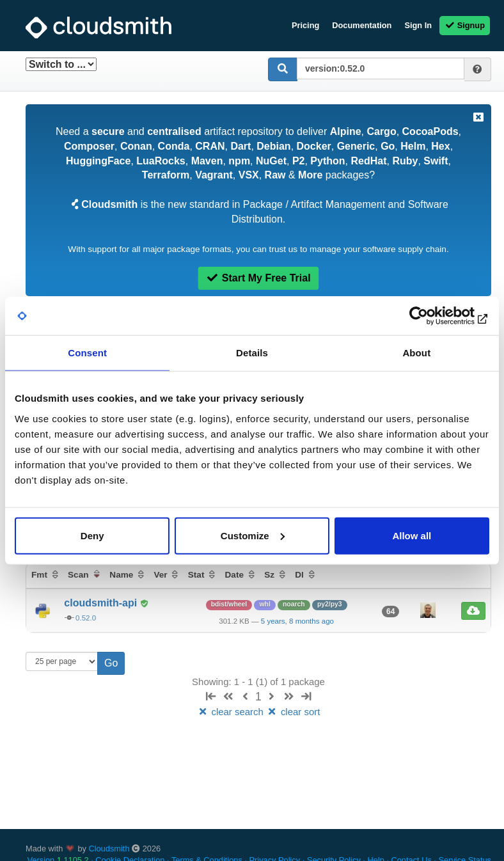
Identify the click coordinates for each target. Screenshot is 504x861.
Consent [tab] (87, 353)
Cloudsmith (109, 849)
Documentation (362, 25)
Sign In (418, 25)
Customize (253, 535)
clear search (232, 712)
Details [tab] (252, 353)
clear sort (293, 712)
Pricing (305, 25)
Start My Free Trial (258, 278)
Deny (92, 535)
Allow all (412, 535)
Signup (465, 25)
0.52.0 (86, 618)
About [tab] (416, 353)
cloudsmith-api (102, 603)
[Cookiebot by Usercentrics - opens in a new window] (433, 316)
